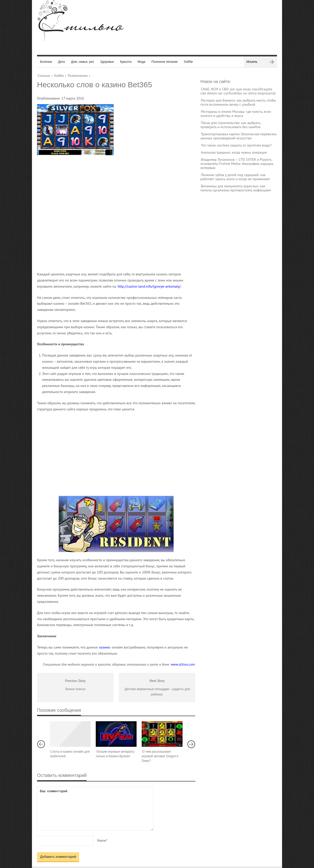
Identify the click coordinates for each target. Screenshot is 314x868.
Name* (102, 840)
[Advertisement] (111, 213)
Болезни (46, 62)
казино (105, 647)
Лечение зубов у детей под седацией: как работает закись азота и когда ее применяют (235, 177)
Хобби (188, 62)
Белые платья (75, 689)
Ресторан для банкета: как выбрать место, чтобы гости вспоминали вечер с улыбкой (238, 102)
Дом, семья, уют (82, 62)
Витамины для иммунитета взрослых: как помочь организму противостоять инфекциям (236, 188)
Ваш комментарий (95, 809)
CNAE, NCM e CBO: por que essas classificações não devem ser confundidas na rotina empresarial (238, 91)
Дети (62, 62)
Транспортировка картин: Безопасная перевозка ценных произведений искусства (238, 136)
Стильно (44, 76)
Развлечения (77, 76)
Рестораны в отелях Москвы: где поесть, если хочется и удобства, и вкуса (236, 114)
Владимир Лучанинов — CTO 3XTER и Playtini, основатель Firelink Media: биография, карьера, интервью (237, 164)
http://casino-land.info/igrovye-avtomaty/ (149, 286)
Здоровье (107, 62)
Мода (141, 62)
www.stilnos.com (183, 664)
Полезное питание (165, 62)
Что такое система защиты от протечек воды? (236, 145)
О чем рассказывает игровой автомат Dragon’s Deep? (160, 756)
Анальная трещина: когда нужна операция (234, 152)
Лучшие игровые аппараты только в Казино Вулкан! (115, 754)
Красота (126, 62)
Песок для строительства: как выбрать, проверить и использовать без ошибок (231, 125)
